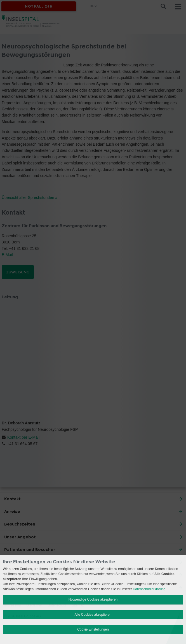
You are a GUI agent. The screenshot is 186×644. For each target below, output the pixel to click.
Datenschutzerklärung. (150, 589)
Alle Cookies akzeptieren (93, 615)
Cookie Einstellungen (93, 629)
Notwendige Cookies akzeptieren (93, 599)
